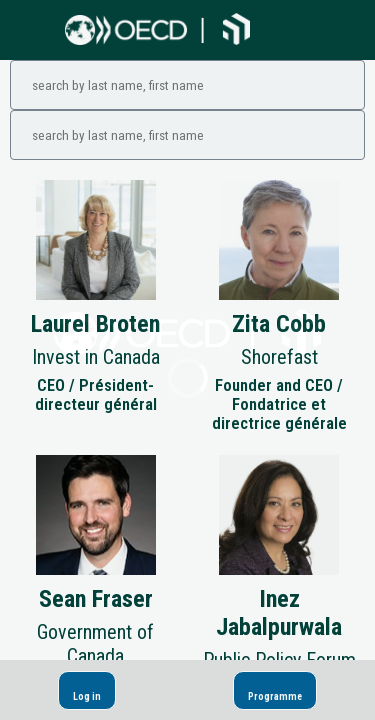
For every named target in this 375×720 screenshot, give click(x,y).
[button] (87, 690)
